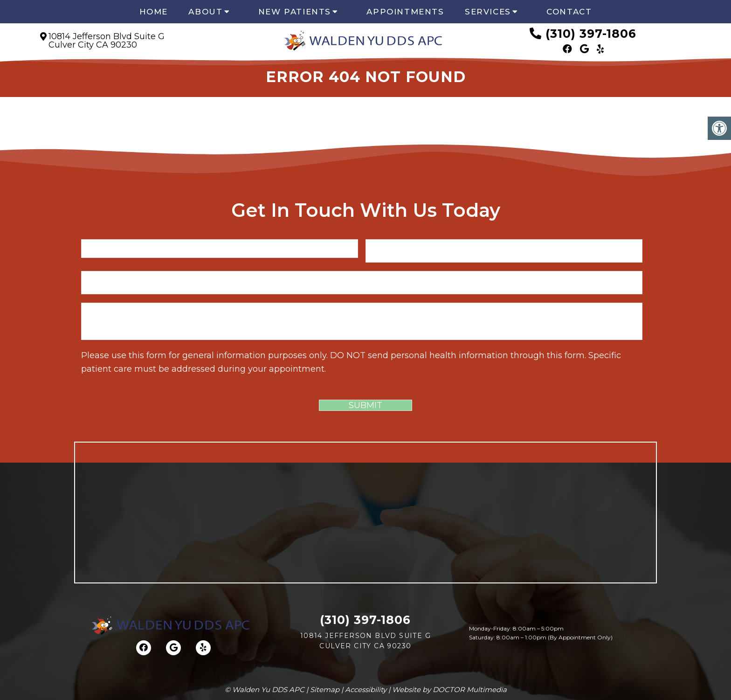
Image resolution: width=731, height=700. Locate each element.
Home (154, 12)
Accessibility (366, 690)
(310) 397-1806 (591, 34)
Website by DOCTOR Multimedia (449, 690)
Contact (569, 12)
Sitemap (325, 690)
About (205, 12)
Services (488, 12)
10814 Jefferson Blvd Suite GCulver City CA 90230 (107, 41)
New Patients (295, 12)
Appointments (405, 12)
